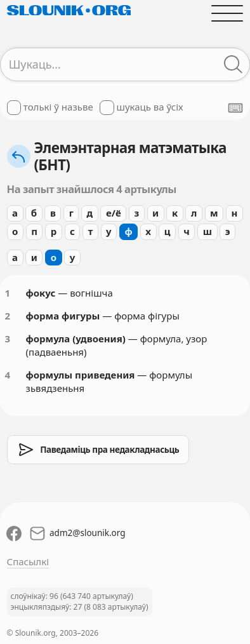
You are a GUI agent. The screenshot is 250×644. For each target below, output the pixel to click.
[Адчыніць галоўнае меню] (227, 13)
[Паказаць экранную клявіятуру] (235, 108)
